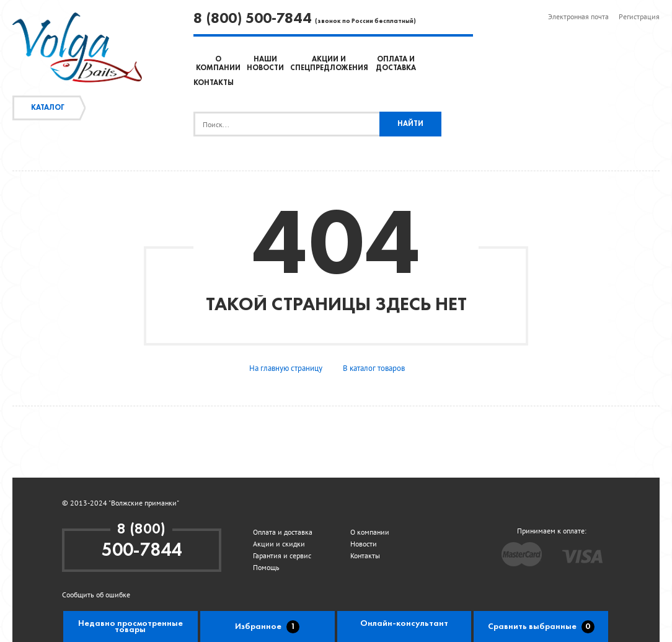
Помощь (266, 567)
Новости (364, 544)
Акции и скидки (279, 544)
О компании (370, 532)
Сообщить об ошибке (96, 595)
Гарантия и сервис (282, 555)
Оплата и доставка (283, 532)
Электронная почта (578, 16)
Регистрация (639, 16)
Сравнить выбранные (541, 627)
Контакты (214, 83)
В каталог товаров (374, 368)
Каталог (48, 108)
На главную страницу (286, 368)
